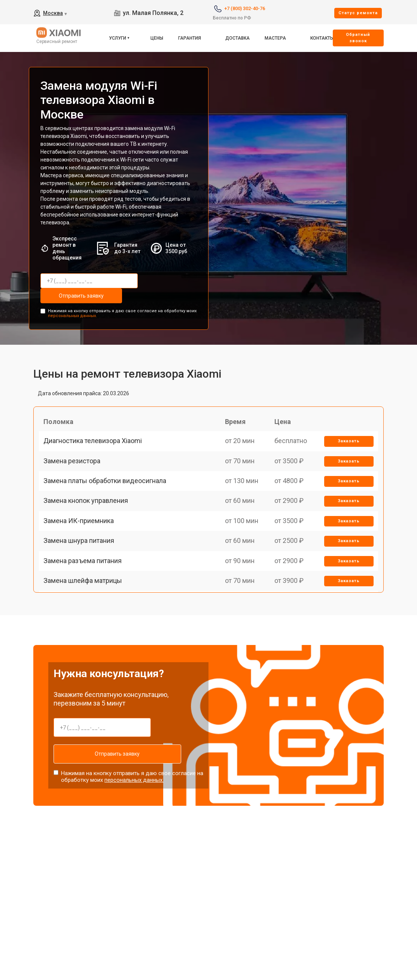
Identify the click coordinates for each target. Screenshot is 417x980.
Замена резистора (75, 474)
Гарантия (190, 38)
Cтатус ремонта (358, 13)
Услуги (118, 38)
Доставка (238, 38)
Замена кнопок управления (89, 526)
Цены (157, 38)
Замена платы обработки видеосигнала (108, 500)
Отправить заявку (70, 296)
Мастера (275, 38)
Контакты (322, 38)
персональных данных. (72, 314)
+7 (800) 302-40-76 (245, 8)
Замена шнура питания (82, 577)
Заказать (346, 448)
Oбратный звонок (358, 38)
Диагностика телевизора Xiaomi (96, 448)
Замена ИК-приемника (82, 552)
